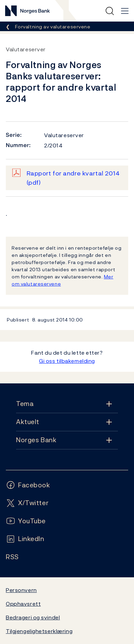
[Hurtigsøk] (110, 11)
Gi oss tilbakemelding (67, 361)
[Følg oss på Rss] (12, 557)
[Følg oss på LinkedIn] (25, 539)
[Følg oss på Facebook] (28, 485)
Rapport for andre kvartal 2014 (73, 178)
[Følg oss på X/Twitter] (27, 503)
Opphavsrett (23, 604)
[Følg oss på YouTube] (26, 521)
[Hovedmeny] (125, 11)
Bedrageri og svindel (33, 617)
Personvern (21, 590)
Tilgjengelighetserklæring (39, 631)
